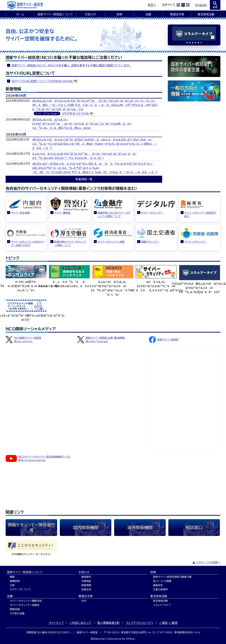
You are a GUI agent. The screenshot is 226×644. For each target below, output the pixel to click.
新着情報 (86, 585)
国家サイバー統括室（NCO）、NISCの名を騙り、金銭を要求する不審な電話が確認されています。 (71, 65)
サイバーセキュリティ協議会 (25, 605)
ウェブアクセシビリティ (139, 623)
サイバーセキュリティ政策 (111, 242)
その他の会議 (17, 613)
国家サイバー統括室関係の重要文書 (172, 577)
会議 (148, 14)
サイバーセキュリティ (152, 213)
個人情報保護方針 (109, 623)
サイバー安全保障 (20, 213)
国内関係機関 (86, 528)
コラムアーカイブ (162, 605)
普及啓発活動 (206, 14)
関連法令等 (177, 14)
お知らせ (90, 14)
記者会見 (86, 589)
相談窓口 (194, 528)
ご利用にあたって (80, 623)
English (201, 5)
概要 (12, 577)
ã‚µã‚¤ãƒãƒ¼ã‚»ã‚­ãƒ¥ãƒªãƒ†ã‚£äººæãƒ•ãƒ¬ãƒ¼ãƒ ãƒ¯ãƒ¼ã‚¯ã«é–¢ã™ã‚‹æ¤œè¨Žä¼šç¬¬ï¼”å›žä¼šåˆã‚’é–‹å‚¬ (85, 156)
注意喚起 (86, 581)
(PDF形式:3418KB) (76, 114)
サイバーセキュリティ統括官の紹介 (200, 215)
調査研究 (158, 585)
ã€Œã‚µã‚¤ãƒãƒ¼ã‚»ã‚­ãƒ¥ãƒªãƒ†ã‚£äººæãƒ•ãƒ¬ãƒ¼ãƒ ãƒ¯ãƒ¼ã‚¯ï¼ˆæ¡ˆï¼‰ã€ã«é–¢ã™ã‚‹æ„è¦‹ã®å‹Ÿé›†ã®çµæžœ (82, 124)
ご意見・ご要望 (168, 623)
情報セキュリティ (150, 242)
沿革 (12, 585)
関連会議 (15, 609)
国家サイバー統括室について (55, 14)
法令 (84, 601)
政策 (119, 14)
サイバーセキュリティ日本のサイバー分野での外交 (28, 244)
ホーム (20, 14)
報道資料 (86, 577)
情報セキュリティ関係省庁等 (31, 528)
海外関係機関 (140, 528)
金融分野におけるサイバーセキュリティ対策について (114, 215)
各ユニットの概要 (162, 581)
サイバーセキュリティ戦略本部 (26, 601)
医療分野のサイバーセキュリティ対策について (70, 244)
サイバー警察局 (62, 213)
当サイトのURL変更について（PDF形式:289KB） (43, 81)
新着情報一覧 (84, 179)
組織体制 (15, 581)
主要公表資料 (160, 589)
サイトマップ (56, 623)
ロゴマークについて (20, 589)
